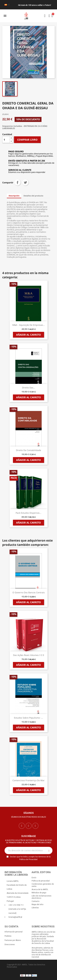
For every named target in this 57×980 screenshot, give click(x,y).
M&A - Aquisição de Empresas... (29, 325)
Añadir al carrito (28, 335)
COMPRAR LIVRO (27, 140)
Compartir (17, 182)
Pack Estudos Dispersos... (28, 513)
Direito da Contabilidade (28, 450)
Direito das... (29, 388)
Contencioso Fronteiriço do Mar (28, 780)
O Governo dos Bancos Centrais (29, 592)
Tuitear (25, 182)
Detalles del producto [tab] (33, 196)
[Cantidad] (6, 140)
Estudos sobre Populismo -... (28, 718)
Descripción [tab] (14, 196)
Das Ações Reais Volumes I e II (29, 655)
